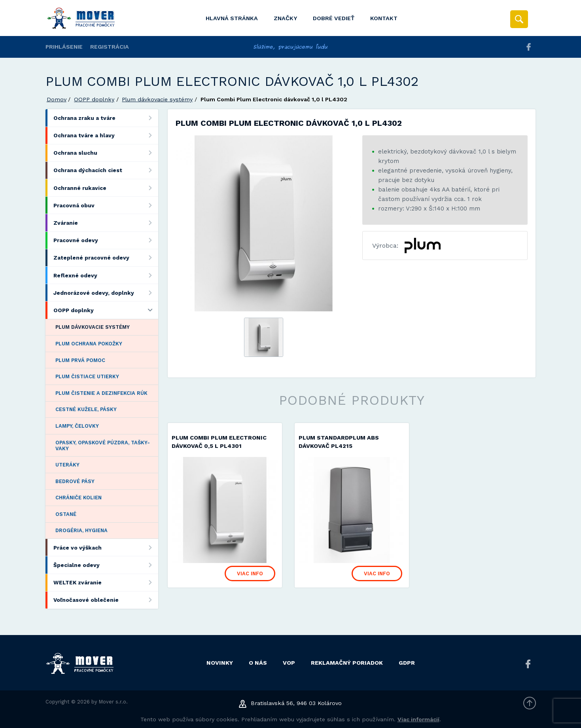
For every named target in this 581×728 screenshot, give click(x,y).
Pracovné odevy (106, 240)
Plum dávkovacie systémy (157, 99)
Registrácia (110, 47)
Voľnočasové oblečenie (106, 600)
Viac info (250, 573)
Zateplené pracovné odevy (106, 258)
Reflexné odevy (106, 275)
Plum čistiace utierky (87, 376)
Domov (57, 99)
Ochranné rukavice (106, 188)
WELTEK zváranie (106, 583)
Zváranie (106, 223)
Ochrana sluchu (106, 153)
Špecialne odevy (106, 565)
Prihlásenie (64, 47)
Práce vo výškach (106, 547)
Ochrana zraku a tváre (106, 118)
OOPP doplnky (94, 99)
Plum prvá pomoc (80, 360)
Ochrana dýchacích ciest (106, 170)
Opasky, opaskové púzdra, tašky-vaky (103, 446)
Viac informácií (418, 719)
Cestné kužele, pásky (86, 409)
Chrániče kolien (79, 498)
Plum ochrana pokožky (89, 344)
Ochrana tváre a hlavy (106, 136)
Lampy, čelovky (77, 426)
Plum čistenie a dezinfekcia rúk (101, 393)
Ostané (66, 514)
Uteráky (67, 465)
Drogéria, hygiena (81, 530)
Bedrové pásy (75, 481)
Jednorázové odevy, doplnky (106, 293)
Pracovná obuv (106, 205)
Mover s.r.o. (113, 702)
